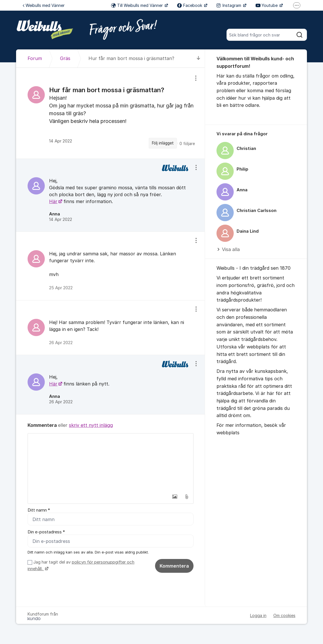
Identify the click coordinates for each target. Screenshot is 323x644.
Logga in (258, 615)
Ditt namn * (39, 510)
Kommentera (174, 566)
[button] (175, 497)
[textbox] (111, 462)
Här (53, 201)
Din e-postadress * (46, 532)
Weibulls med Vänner (44, 5)
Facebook (190, 5)
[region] (111, 113)
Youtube (267, 5)
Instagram (229, 5)
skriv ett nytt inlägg (91, 425)
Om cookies (284, 615)
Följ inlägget (163, 143)
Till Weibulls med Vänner (138, 5)
